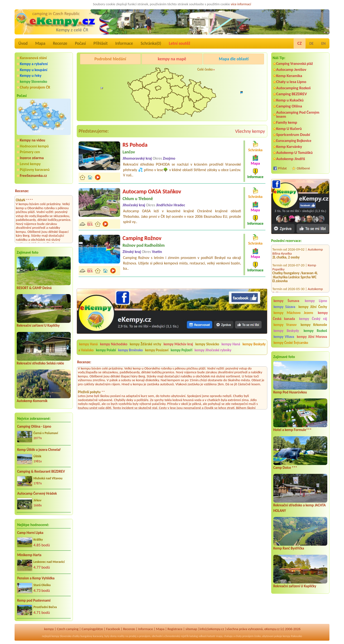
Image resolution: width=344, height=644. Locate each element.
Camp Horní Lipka (30, 533)
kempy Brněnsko (131, 350)
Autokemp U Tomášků (294, 153)
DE (312, 43)
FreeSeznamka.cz (33, 176)
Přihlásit (100, 43)
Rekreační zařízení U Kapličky (38, 325)
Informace (124, 43)
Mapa (40, 43)
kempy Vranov (285, 325)
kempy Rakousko (292, 636)
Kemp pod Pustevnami (34, 600)
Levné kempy (30, 164)
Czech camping (68, 629)
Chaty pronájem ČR (35, 87)
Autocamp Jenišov (291, 70)
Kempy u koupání (34, 70)
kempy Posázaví (157, 350)
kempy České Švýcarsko (291, 343)
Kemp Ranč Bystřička (289, 548)
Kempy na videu (32, 140)
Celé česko (205, 69)
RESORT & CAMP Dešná (34, 288)
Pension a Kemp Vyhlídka (36, 578)
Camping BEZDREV (291, 94)
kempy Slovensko (33, 81)
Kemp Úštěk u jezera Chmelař (39, 450)
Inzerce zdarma (32, 158)
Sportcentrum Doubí (293, 135)
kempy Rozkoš (315, 331)
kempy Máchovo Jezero (293, 313)
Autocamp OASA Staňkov (152, 191)
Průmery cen (30, 152)
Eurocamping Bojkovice (294, 141)
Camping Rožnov (233, 71)
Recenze (60, 43)
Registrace (175, 629)
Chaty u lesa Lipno (291, 82)
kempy (49, 629)
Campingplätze (92, 629)
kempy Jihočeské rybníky (213, 350)
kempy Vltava (284, 337)
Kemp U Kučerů (289, 129)
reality (121, 636)
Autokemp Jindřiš (291, 159)
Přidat (282, 168)
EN (323, 43)
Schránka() (151, 43)
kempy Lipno (316, 301)
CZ (300, 43)
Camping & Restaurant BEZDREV (41, 471)
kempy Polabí (106, 350)
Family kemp (287, 122)
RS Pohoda (135, 145)
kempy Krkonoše (314, 325)
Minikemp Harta (29, 555)
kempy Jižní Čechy (313, 307)
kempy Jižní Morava (312, 337)
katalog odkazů (198, 636)
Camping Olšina (289, 106)
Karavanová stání (33, 58)
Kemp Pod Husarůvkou (290, 392)
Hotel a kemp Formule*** (292, 430)
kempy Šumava (286, 301)
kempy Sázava (284, 307)
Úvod (23, 43)
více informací (241, 4)
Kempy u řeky (31, 76)
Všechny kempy (250, 131)
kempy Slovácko (207, 344)
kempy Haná (88, 344)
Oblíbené (303, 168)
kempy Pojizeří (182, 350)
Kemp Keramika (289, 76)
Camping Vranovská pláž (295, 64)
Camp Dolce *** (285, 468)
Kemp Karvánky (289, 147)
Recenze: (22, 191)
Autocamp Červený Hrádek (37, 493)
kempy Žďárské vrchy (145, 344)
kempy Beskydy (286, 331)
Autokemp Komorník (32, 401)
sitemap (191, 629)
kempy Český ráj (313, 319)
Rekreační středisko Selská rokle (40, 363)
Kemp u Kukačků (290, 100)
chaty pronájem (244, 636)
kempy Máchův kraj (178, 344)
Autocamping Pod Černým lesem (298, 114)
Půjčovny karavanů (35, 170)
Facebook (113, 629)
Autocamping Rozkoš (293, 88)
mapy (219, 636)
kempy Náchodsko (114, 344)
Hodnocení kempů (34, 146)
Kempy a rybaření (34, 64)
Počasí (81, 43)
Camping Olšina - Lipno (34, 426)
